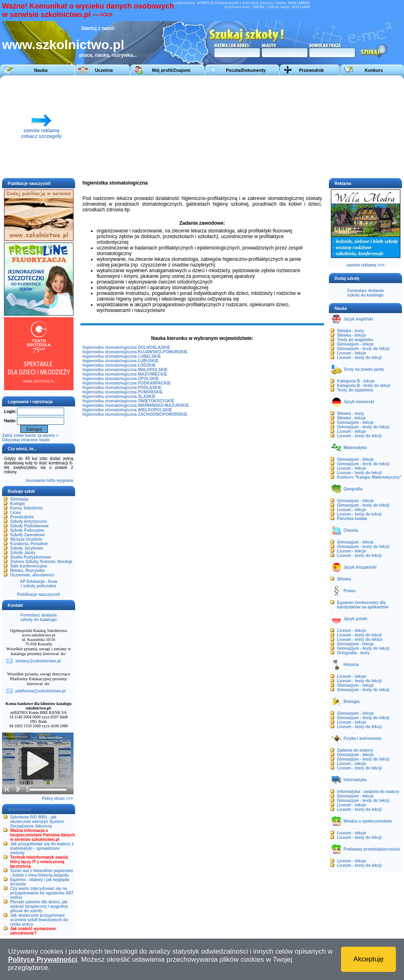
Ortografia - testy (353, 653)
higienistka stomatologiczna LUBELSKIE (122, 356)
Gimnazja (19, 499)
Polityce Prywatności (43, 960)
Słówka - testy (351, 331)
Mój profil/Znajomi (171, 70)
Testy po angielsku (355, 340)
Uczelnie (104, 70)
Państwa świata (352, 519)
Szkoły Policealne (27, 530)
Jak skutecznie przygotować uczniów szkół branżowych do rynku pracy (39, 920)
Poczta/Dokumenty (246, 70)
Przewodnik (311, 70)
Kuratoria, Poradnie (29, 544)
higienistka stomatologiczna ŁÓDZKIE (119, 365)
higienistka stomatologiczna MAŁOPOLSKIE (125, 370)
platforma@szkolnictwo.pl (41, 691)
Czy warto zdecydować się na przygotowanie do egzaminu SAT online (42, 893)
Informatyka (355, 780)
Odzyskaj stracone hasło (26, 440)
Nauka (41, 70)
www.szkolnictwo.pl (63, 45)
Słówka (344, 579)
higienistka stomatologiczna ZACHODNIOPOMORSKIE (135, 414)
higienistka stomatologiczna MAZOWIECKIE (125, 374)
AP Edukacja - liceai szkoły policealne (39, 584)
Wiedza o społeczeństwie (368, 821)
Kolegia (17, 504)
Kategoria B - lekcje (356, 381)
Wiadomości (20, 809)
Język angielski (358, 319)
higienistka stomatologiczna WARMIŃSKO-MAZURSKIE (136, 405)
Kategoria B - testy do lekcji (364, 386)
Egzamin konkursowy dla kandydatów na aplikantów (363, 605)
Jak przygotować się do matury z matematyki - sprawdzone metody (42, 848)
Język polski (355, 619)
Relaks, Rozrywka (27, 571)
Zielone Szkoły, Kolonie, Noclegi (41, 562)
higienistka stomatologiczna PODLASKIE (122, 388)
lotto (51, 480)
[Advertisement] (236, 126)
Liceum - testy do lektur (360, 639)
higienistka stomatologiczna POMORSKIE (123, 392)
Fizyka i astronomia (362, 738)
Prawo (350, 591)
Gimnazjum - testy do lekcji (363, 349)
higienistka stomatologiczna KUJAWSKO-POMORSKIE (135, 352)
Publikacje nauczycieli (39, 594)
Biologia (351, 702)
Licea (15, 513)
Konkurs (374, 70)
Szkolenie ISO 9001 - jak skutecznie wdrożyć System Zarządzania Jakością (37, 822)
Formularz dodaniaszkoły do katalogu (38, 617)
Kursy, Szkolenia (26, 508)
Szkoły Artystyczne (29, 521)
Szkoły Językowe (27, 548)
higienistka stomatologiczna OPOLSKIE (121, 379)
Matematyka (355, 448)
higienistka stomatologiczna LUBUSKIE (121, 361)
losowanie (36, 480)
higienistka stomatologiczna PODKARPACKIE (126, 383)
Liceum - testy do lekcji (359, 358)
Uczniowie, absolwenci (32, 575)
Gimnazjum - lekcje (355, 344)
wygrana (65, 480)
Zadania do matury (355, 750)
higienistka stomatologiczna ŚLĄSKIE (119, 397)
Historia (351, 665)
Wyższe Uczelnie (26, 539)
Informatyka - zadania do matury (368, 792)
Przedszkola (22, 517)
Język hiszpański (360, 567)
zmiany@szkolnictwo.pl (38, 661)
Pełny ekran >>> (58, 798)
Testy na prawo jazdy (364, 369)
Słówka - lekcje (351, 335)
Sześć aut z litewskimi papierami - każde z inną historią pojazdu (42, 873)
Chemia (351, 530)
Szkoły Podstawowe (29, 526)
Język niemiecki (359, 402)
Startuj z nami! (98, 28)
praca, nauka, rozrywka (106, 55)
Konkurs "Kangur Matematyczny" (369, 477)
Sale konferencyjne (29, 566)
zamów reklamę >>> (365, 265)
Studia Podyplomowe (31, 557)
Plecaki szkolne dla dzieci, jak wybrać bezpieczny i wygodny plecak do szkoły (39, 906)
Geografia (353, 489)
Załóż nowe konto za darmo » (30, 435)
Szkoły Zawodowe (28, 535)
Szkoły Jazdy (23, 553)
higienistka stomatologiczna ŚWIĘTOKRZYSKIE (129, 401)
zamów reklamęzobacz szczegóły (41, 131)
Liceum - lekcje (352, 353)
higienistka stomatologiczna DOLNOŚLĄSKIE (126, 347)
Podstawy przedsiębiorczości (372, 849)
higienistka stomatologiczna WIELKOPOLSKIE (127, 410)
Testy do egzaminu (355, 390)
